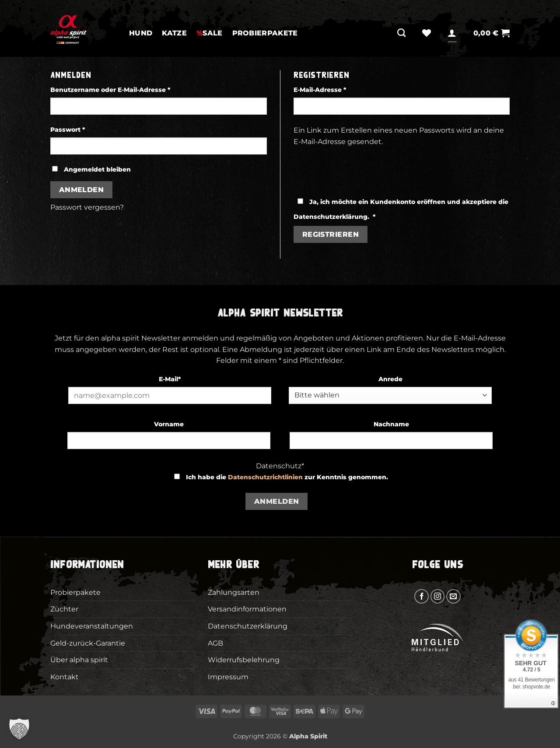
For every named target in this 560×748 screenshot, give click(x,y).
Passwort (86, 129)
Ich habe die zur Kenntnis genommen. (287, 477)
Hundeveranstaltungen (92, 626)
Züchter (64, 609)
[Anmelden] (452, 33)
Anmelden (82, 190)
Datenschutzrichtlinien (265, 477)
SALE (210, 33)
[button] (492, 33)
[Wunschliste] (427, 33)
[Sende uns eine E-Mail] (453, 596)
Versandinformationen (247, 609)
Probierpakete (265, 33)
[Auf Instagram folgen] (438, 596)
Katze (174, 33)
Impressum (228, 677)
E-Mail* (170, 379)
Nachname (391, 424)
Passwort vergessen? (87, 207)
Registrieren (331, 234)
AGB (215, 643)
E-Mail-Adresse (339, 89)
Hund (141, 33)
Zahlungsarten (234, 592)
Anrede (390, 379)
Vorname (169, 424)
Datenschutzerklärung (331, 217)
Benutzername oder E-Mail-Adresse (129, 89)
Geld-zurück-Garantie (88, 643)
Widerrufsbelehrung (244, 660)
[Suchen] (401, 33)
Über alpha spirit (79, 660)
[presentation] (360, 168)
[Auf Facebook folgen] (422, 596)
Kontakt (65, 677)
